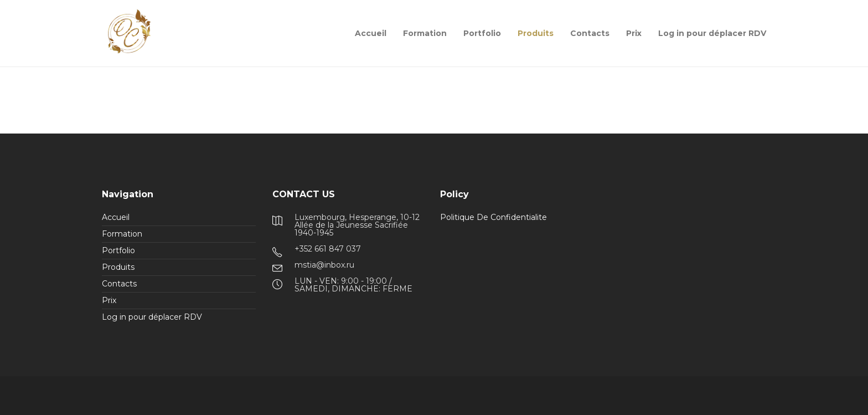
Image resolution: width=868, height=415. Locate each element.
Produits (536, 33)
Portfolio (482, 33)
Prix (634, 33)
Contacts (590, 33)
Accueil (371, 33)
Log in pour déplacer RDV (712, 33)
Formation (425, 33)
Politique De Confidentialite (494, 217)
